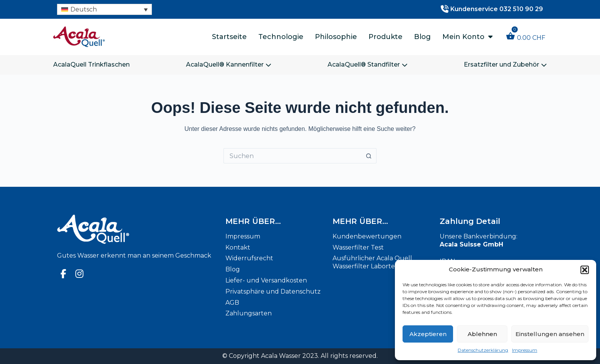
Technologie (281, 37)
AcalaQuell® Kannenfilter (229, 64)
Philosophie (336, 37)
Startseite (229, 37)
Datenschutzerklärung (483, 350)
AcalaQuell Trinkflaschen (91, 64)
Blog (422, 37)
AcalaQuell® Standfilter (368, 64)
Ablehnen (482, 334)
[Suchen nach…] (292, 156)
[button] (585, 270)
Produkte (386, 37)
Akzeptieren (428, 334)
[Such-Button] (369, 156)
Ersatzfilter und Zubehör (505, 64)
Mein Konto (467, 37)
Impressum (525, 350)
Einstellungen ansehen (550, 334)
